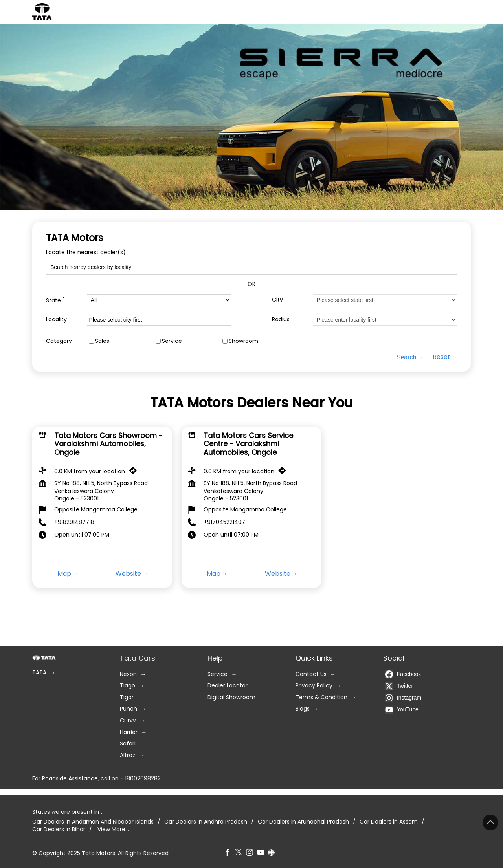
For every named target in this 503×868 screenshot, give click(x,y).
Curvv (128, 721)
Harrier (129, 732)
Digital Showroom (231, 697)
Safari (128, 744)
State (55, 300)
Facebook (403, 674)
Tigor (127, 697)
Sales (102, 341)
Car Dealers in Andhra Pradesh (206, 822)
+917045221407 (224, 522)
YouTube (402, 710)
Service (172, 341)
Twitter (399, 686)
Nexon (128, 674)
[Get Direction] (135, 472)
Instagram (403, 698)
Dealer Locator (228, 686)
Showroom (243, 341)
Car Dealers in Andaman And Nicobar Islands (93, 822)
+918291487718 (74, 522)
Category (59, 341)
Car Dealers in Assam (389, 822)
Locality (56, 320)
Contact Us (311, 674)
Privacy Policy (314, 686)
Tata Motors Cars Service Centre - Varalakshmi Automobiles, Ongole (248, 444)
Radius (281, 320)
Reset (442, 357)
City (277, 300)
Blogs (303, 709)
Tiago (128, 686)
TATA (39, 673)
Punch (129, 709)
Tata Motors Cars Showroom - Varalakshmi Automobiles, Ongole (108, 444)
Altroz (128, 755)
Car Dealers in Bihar (59, 830)
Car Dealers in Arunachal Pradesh (303, 822)
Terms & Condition (321, 697)
